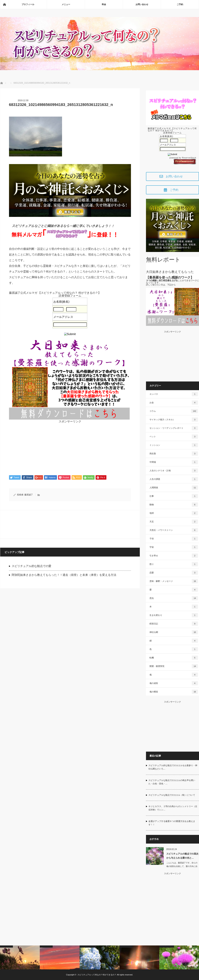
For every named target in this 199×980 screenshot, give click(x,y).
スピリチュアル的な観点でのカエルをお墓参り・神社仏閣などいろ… (173, 767)
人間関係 (174, 488)
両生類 (174, 454)
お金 (174, 403)
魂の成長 (174, 683)
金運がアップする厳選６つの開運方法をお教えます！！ (172, 823)
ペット (174, 437)
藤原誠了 (29, 495)
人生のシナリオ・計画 (174, 471)
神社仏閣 (174, 632)
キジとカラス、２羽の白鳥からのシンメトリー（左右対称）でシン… (173, 808)
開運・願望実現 (174, 666)
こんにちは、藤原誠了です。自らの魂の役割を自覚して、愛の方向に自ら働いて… (182, 866)
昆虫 (174, 598)
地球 (174, 513)
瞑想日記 (174, 624)
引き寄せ (174, 556)
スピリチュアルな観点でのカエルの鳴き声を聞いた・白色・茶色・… (172, 782)
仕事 (174, 496)
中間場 (174, 462)
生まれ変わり (174, 615)
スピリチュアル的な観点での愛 (31, 566)
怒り (174, 564)
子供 (174, 539)
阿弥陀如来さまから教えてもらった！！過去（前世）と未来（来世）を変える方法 (64, 575)
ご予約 (180, 4)
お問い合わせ (142, 4)
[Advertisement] (70, 448)
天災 (174, 522)
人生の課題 (174, 479)
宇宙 (174, 547)
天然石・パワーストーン (174, 530)
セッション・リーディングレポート (174, 428)
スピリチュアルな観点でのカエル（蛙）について (172, 795)
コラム (174, 411)
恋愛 (174, 573)
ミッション (174, 445)
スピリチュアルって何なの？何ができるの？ (97, 975)
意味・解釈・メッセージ (174, 581)
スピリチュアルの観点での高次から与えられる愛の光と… (182, 856)
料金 (104, 4)
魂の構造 (174, 692)
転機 (174, 658)
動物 (174, 505)
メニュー (66, 4)
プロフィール (28, 4)
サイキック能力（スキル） (174, 420)
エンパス (174, 394)
